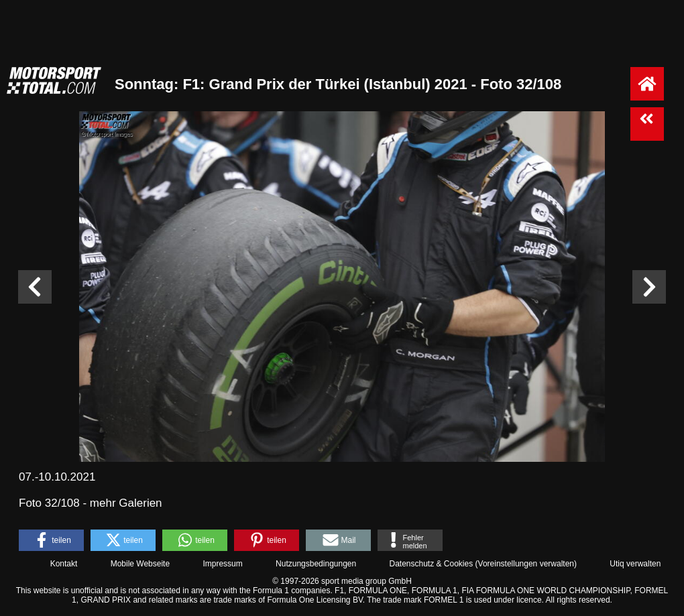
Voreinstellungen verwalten (526, 564)
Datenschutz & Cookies (431, 564)
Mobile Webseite (140, 564)
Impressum (222, 564)
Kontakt (64, 564)
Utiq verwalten (635, 564)
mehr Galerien (126, 503)
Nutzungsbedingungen (316, 564)
